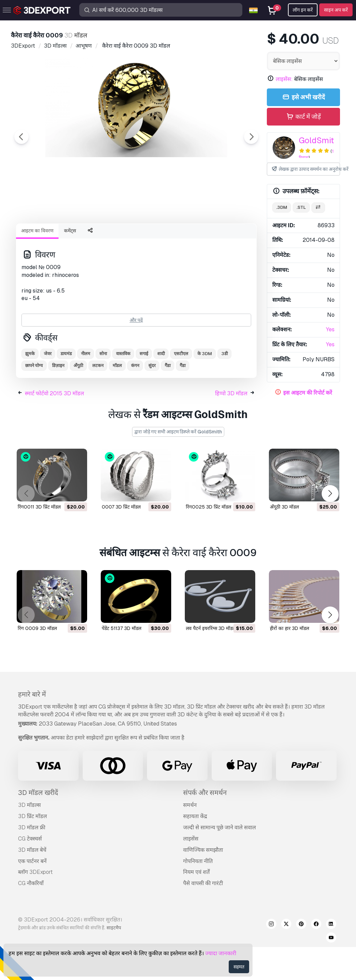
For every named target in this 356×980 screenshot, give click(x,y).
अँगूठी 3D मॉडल (284, 540)
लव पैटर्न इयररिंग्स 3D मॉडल (211, 661)
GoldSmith (319, 140)
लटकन (98, 403)
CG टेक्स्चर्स (30, 872)
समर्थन (190, 838)
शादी (161, 391)
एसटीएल (181, 391)
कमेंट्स (70, 268)
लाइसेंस (191, 872)
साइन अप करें (336, 10)
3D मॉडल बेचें (32, 883)
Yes (330, 329)
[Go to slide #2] (158, 236)
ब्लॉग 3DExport (35, 905)
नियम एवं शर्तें (196, 905)
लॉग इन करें (303, 10)
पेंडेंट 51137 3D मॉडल (122, 661)
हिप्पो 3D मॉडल (231, 431)
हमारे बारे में (32, 727)
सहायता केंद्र (195, 849)
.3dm (282, 207)
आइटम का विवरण (37, 268)
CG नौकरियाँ (31, 916)
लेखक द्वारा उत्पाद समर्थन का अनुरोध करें (306, 169)
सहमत (239, 967)
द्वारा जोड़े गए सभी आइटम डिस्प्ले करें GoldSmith (178, 465)
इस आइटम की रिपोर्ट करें (308, 393)
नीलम (86, 391)
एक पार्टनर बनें (32, 894)
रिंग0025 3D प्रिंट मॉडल (208, 540)
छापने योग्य (34, 403)
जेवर (48, 391)
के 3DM (205, 391)
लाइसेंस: (284, 79)
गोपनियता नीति (198, 894)
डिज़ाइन (58, 403)
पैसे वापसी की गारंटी (203, 916)
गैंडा (168, 403)
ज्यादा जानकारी (221, 953)
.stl (301, 207)
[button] (330, 527)
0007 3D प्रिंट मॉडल (121, 540)
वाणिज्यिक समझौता (203, 883)
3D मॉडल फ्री (32, 860)
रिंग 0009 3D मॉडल (37, 661)
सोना (103, 391)
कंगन (135, 403)
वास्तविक (123, 391)
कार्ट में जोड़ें (303, 117)
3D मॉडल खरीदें (38, 826)
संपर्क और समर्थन (205, 826)
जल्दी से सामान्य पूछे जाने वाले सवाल (220, 860)
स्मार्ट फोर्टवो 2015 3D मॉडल (54, 431)
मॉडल (117, 403)
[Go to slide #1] (115, 236)
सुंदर (152, 403)
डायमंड (66, 391)
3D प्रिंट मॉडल (33, 849)
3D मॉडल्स (29, 838)
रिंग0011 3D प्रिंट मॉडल (39, 540)
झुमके (30, 391)
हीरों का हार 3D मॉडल (289, 661)
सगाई (144, 391)
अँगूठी (78, 403)
